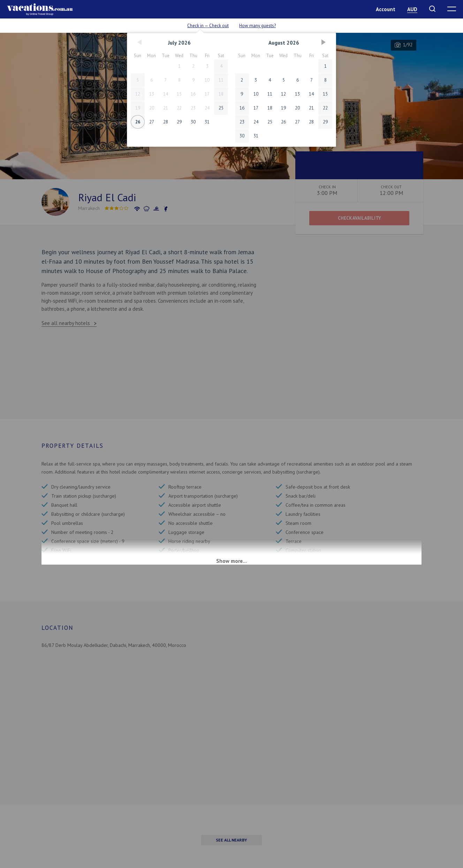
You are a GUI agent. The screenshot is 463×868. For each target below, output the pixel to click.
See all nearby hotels (66, 323)
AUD (412, 9)
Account (386, 9)
